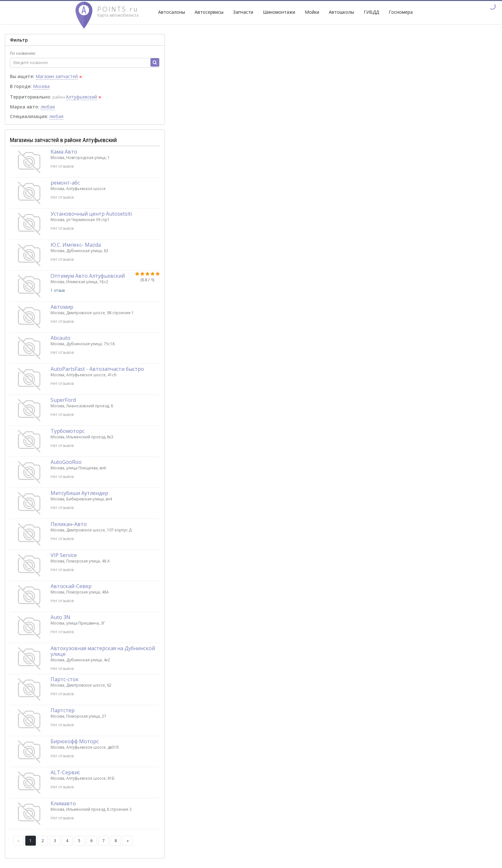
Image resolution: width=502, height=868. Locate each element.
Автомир (62, 307)
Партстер (63, 710)
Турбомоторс (68, 431)
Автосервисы (209, 12)
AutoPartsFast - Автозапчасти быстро (97, 369)
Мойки (312, 12)
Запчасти (243, 12)
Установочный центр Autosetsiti (91, 214)
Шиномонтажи (279, 12)
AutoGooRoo (66, 462)
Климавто (63, 803)
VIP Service (64, 555)
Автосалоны (172, 12)
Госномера (401, 12)
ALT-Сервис (65, 772)
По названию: (23, 53)
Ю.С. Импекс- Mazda (76, 245)
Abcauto (61, 338)
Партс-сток (65, 679)
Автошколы (341, 12)
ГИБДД (371, 12)
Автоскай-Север (71, 586)
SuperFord (63, 400)
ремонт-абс (65, 183)
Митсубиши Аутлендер (79, 493)
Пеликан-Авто (69, 524)
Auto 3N (61, 617)
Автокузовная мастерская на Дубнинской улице (103, 651)
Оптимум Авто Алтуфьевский (88, 276)
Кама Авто (64, 152)
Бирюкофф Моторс (75, 741)
